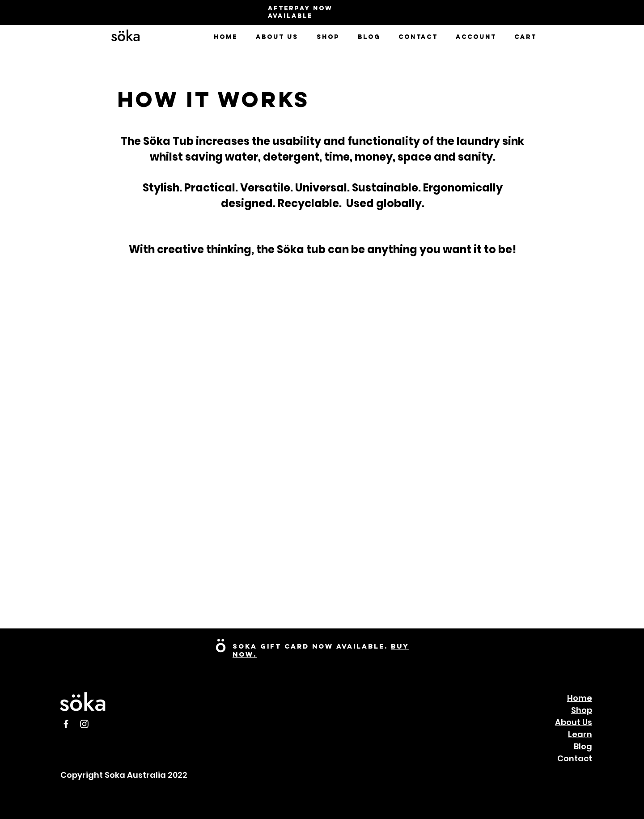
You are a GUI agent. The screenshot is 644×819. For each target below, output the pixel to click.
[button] (277, 37)
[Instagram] (84, 724)
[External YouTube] (470, 571)
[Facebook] (66, 724)
